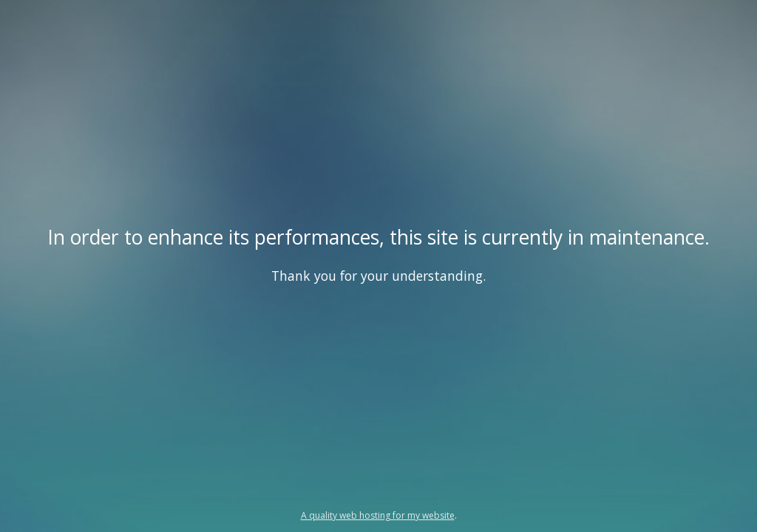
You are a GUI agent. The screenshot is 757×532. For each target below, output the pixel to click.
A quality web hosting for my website (378, 515)
